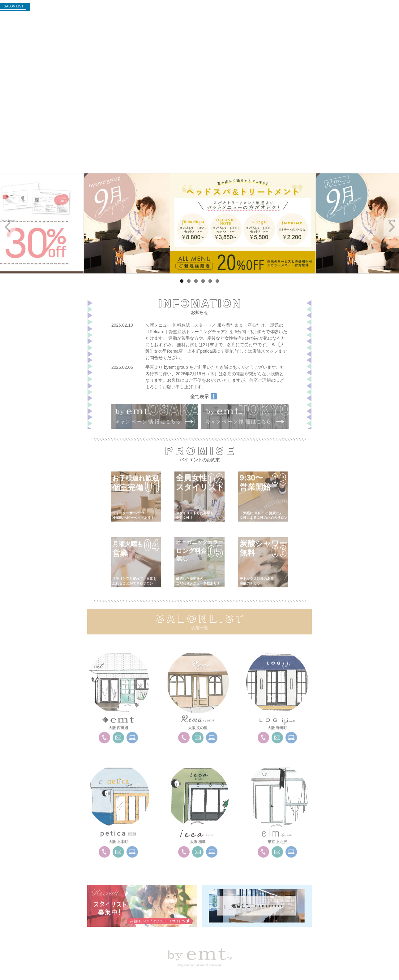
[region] (199, 223)
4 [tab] (203, 281)
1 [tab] (182, 281)
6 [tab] (217, 281)
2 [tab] (189, 281)
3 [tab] (196, 281)
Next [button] (391, 221)
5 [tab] (210, 281)
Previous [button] (8, 221)
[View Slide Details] (199, 223)
